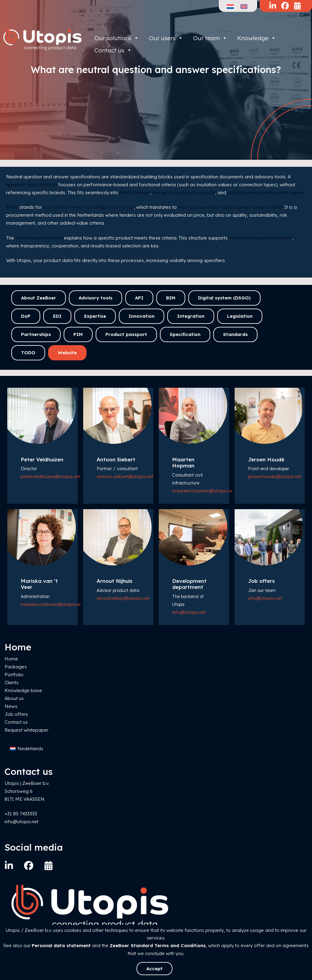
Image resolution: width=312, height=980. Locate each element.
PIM (78, 334)
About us (14, 698)
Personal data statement (61, 945)
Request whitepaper (27, 730)
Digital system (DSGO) (224, 298)
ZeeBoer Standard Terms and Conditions (158, 945)
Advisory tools (96, 298)
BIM (171, 298)
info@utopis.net (189, 612)
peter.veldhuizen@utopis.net (51, 476)
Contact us (16, 722)
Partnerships (36, 334)
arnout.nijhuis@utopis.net (123, 598)
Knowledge (257, 38)
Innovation (142, 316)
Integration (191, 316)
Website (67, 353)
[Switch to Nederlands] (27, 749)
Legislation (240, 316)
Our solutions (117, 38)
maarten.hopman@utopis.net (204, 491)
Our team (210, 38)
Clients (12, 682)
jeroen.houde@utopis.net (275, 476)
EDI (57, 316)
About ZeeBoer (39, 298)
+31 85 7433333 (21, 814)
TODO (28, 353)
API (139, 298)
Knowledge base (23, 690)
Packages (16, 667)
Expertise (95, 316)
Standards (235, 334)
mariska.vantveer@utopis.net (52, 604)
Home (11, 659)
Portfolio (14, 675)
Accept (154, 969)
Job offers (16, 714)
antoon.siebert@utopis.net (125, 476)
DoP (26, 316)
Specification (185, 334)
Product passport (126, 334)
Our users (166, 38)
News (11, 706)
